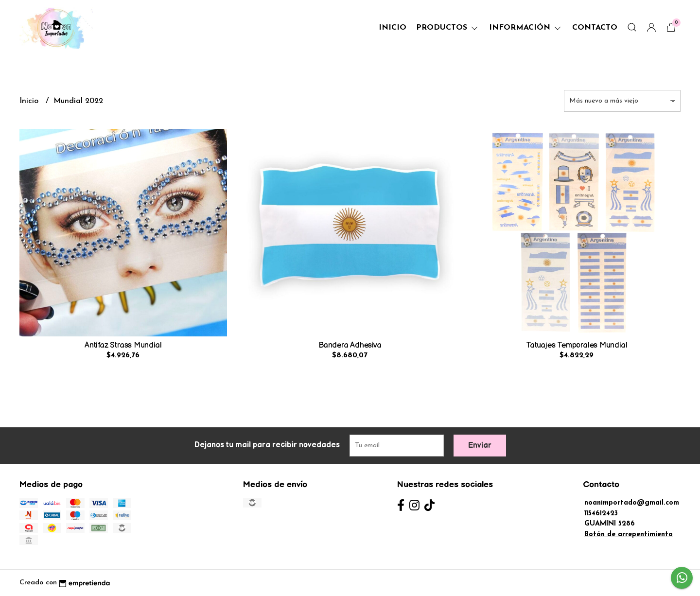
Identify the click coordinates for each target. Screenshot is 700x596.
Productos (448, 28)
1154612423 (601, 514)
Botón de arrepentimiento (629, 535)
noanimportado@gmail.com (632, 503)
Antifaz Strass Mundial (123, 345)
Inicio (393, 28)
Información (526, 28)
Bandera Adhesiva (350, 345)
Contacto (595, 28)
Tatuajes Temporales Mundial (577, 345)
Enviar (480, 446)
